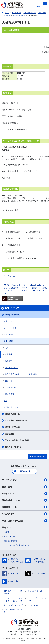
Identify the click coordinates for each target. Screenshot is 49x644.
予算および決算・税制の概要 (17, 440)
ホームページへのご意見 (13, 611)
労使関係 (9, 381)
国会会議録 (10, 434)
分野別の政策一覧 (12, 315)
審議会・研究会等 (12, 427)
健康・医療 (8, 321)
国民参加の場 (25, 471)
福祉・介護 (8, 335)
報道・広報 (24, 487)
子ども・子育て (10, 328)
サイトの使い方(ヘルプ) (14, 605)
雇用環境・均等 (11, 368)
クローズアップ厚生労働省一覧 (17, 545)
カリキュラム (9, 276)
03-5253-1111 (25, 634)
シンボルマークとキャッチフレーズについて (13, 600)
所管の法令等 (24, 514)
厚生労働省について (24, 500)
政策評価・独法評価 (13, 447)
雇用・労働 (8, 341)
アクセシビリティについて (37, 600)
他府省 (7, 532)
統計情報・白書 (24, 507)
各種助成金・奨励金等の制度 (17, 421)
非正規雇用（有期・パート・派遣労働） (21, 374)
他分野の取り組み (11, 407)
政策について (24, 494)
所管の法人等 (9, 536)
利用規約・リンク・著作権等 (13, 593)
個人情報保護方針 (35, 591)
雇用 (7, 348)
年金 (5, 401)
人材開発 (9, 354)
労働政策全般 (10, 387)
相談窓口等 (10, 394)
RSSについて (33, 605)
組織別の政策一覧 (12, 414)
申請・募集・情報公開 (24, 521)
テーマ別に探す (24, 480)
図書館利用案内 (10, 541)
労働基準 (9, 361)
